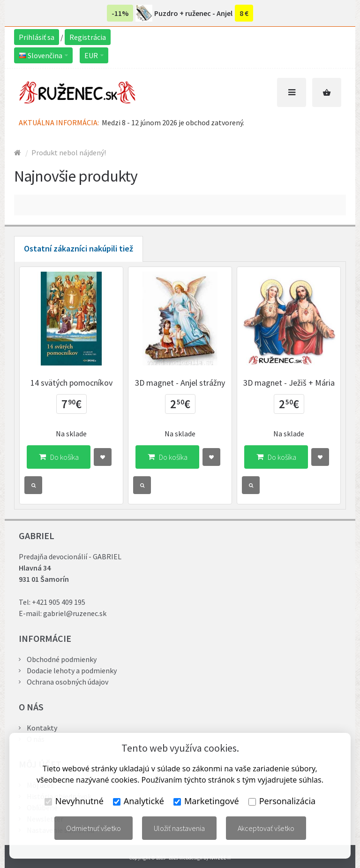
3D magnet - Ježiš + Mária (289, 383)
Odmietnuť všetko (94, 828)
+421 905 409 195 (59, 602)
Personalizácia (282, 801)
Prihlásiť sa (37, 37)
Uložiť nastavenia (179, 828)
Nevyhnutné (74, 801)
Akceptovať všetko (266, 828)
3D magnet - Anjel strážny (180, 383)
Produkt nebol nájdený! (69, 152)
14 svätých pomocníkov (71, 383)
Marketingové (206, 801)
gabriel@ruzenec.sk (75, 613)
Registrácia (88, 37)
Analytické (139, 801)
